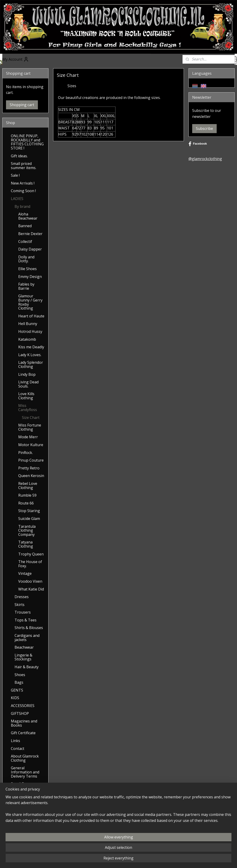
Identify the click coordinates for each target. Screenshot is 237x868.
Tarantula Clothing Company (27, 530)
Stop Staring (29, 511)
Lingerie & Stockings (23, 657)
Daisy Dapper (30, 249)
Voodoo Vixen (30, 581)
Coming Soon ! (23, 191)
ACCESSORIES (23, 706)
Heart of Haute (31, 316)
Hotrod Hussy (30, 331)
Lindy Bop (27, 374)
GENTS (17, 690)
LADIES (17, 199)
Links (15, 741)
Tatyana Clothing (26, 544)
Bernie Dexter (30, 234)
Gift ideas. (19, 156)
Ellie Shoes (27, 269)
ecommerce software (140, 860)
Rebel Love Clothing (28, 486)
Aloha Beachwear (28, 216)
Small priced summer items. (24, 166)
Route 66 (26, 503)
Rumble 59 (27, 495)
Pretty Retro (29, 468)
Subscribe (204, 128)
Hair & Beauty (27, 667)
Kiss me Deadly (31, 347)
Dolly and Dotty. (26, 259)
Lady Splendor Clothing (31, 364)
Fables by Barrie (26, 286)
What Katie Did (31, 589)
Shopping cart (22, 105)
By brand (22, 206)
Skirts (20, 605)
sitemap (112, 860)
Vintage (25, 573)
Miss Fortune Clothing (30, 427)
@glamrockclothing (205, 159)
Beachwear (24, 647)
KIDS (15, 698)
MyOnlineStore (181, 860)
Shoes (20, 675)
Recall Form (21, 784)
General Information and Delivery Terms (25, 772)
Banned (25, 226)
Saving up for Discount (23, 794)
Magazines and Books (24, 723)
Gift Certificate (23, 733)
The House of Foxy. (30, 564)
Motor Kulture (31, 445)
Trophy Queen (31, 554)
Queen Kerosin (31, 476)
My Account (16, 59)
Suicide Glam (29, 519)
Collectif (25, 242)
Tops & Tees (26, 620)
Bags (19, 682)
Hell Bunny (28, 324)
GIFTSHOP (20, 713)
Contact (18, 749)
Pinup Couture (31, 460)
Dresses (22, 597)
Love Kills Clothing (26, 396)
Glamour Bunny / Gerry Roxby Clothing (30, 302)
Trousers (23, 612)
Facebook (198, 144)
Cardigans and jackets (27, 638)
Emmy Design (30, 277)
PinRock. (26, 453)
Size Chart (31, 418)
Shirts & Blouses (29, 628)
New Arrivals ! (23, 183)
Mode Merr (28, 437)
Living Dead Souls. (28, 384)
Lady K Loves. (30, 355)
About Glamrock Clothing (25, 758)
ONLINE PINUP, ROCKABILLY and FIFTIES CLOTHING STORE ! (27, 142)
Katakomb (27, 339)
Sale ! (15, 175)
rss (122, 860)
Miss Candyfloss (28, 408)
